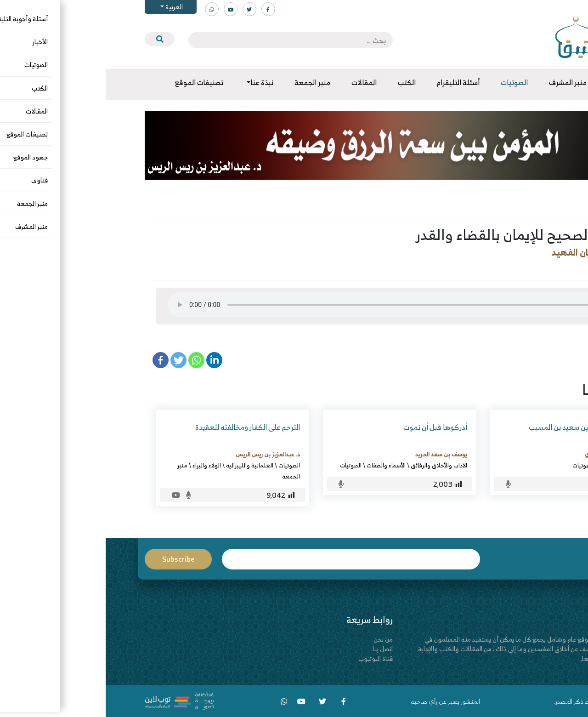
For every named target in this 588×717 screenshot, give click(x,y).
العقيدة (498, 267)
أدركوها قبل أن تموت (330, 427)
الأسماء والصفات (280, 465)
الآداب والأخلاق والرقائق (333, 465)
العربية (68, 7)
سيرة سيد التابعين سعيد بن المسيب (476, 427)
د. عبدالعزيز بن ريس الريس (162, 454)
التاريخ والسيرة (511, 465)
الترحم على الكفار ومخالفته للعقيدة (142, 427)
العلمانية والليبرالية (144, 465)
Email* (245, 559)
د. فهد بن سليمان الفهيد (494, 252)
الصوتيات (529, 267)
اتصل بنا (277, 649)
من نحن (277, 639)
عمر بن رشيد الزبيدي (503, 454)
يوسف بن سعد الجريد (336, 454)
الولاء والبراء (101, 465)
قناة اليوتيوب (270, 658)
